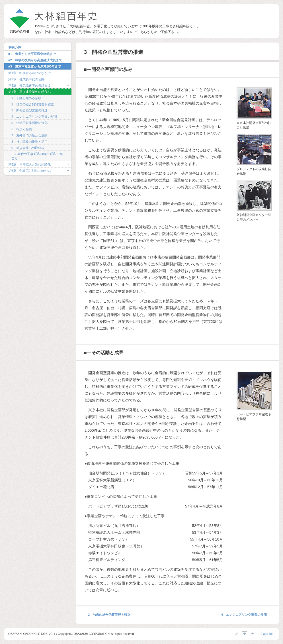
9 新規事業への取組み (28, 148)
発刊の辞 (15, 48)
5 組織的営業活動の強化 (29, 123)
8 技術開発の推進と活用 (29, 142)
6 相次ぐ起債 (22, 129)
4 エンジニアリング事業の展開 (34, 117)
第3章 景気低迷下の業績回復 (29, 85)
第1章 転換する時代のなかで (29, 73)
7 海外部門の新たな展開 (29, 135)
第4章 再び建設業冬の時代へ (29, 92)
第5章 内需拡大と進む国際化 (29, 164)
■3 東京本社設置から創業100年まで (35, 66)
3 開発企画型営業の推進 (29, 110)
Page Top (267, 634)
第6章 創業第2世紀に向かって (30, 171)
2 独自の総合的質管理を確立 (33, 104)
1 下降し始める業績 (26, 98)
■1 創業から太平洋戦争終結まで (32, 54)
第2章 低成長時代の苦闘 (26, 79)
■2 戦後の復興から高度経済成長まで (35, 60)
